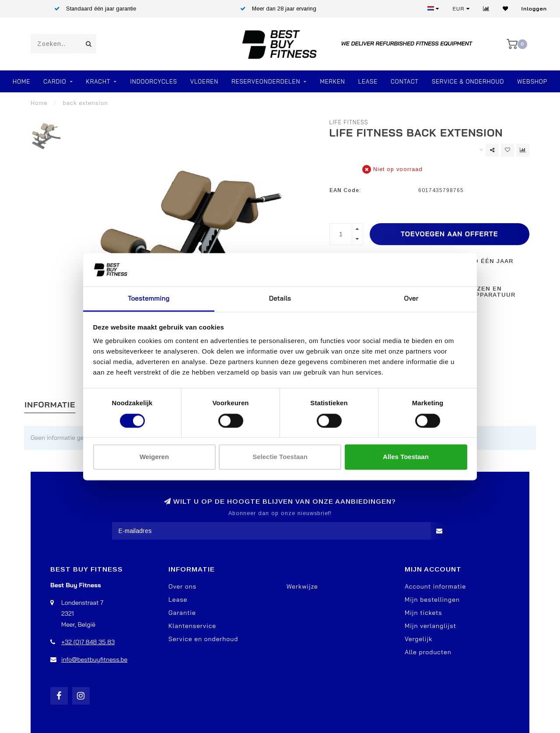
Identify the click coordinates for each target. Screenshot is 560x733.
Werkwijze (302, 586)
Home (21, 81)
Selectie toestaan (280, 457)
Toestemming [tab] (149, 299)
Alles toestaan (406, 457)
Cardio (55, 81)
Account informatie (435, 586)
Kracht (98, 81)
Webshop (532, 81)
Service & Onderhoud (468, 81)
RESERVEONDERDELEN (266, 81)
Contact (405, 81)
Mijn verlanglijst (430, 626)
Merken (332, 81)
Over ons (182, 586)
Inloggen (534, 9)
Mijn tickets (423, 613)
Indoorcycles (153, 81)
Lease (368, 81)
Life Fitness (349, 122)
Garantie (182, 613)
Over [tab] (411, 299)
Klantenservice (192, 626)
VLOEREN (204, 81)
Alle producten (428, 652)
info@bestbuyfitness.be (94, 659)
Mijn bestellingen (432, 600)
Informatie (50, 405)
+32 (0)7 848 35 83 (88, 642)
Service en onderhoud (203, 639)
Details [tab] (280, 299)
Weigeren (154, 457)
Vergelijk (418, 639)
